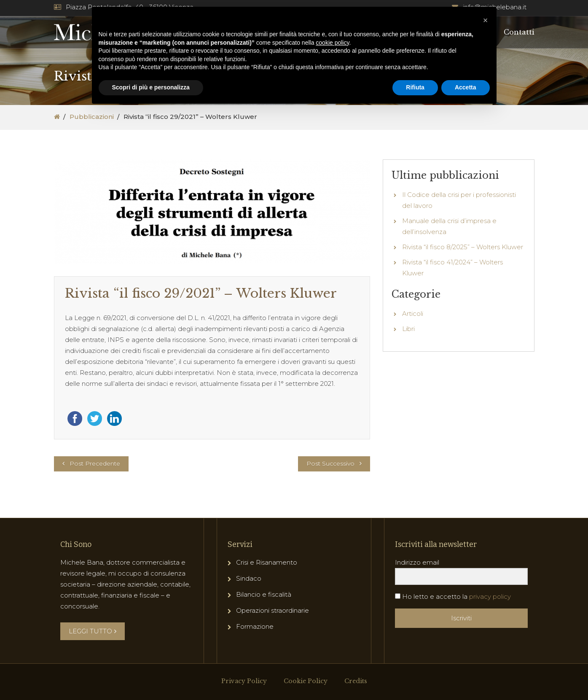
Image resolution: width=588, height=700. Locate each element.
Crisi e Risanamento (267, 562)
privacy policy (490, 596)
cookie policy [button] (332, 43)
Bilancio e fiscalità (264, 594)
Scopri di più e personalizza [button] (151, 87)
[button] (486, 20)
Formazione (255, 626)
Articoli (413, 314)
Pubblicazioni (92, 117)
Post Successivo (330, 463)
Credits (356, 681)
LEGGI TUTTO (93, 631)
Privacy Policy (244, 681)
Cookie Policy (306, 681)
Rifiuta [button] (415, 87)
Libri (408, 329)
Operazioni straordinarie (273, 610)
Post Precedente (95, 463)
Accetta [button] (466, 87)
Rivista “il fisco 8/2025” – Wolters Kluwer (463, 247)
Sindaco (249, 578)
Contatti (519, 32)
